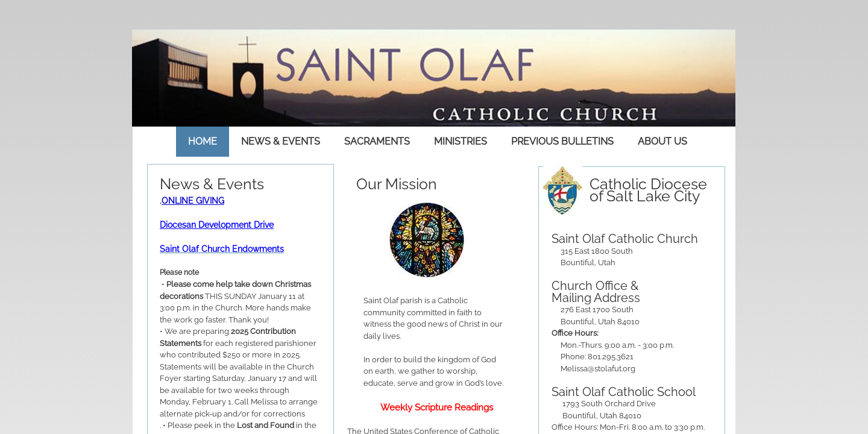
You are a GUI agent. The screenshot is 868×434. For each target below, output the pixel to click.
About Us (662, 141)
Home (203, 141)
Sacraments (377, 141)
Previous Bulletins (562, 141)
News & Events (281, 141)
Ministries (461, 141)
